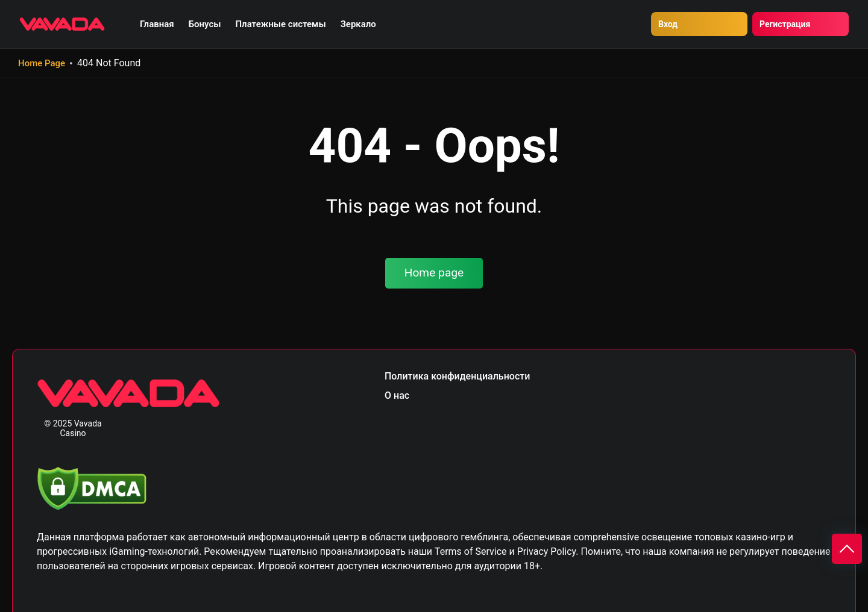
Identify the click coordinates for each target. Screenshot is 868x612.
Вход (668, 24)
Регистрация (785, 24)
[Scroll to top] (847, 549)
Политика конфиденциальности (457, 376)
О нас (397, 395)
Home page (434, 273)
